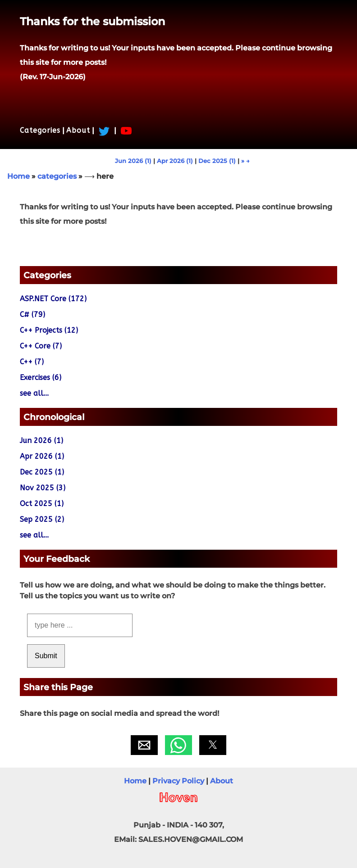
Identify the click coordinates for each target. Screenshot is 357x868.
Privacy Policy (178, 781)
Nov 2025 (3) (43, 488)
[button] (144, 745)
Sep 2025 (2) (42, 519)
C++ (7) (32, 362)
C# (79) (32, 314)
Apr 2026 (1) (175, 161)
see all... (34, 393)
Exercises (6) (41, 377)
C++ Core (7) (41, 346)
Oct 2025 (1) (42, 504)
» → (245, 161)
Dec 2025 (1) (217, 161)
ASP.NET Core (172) (53, 299)
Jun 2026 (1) (133, 161)
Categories (40, 130)
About (78, 130)
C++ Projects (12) (49, 330)
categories (57, 176)
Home (18, 176)
